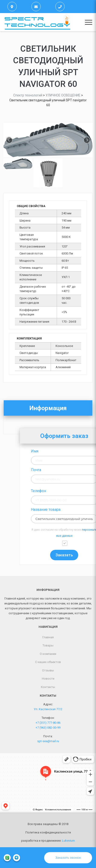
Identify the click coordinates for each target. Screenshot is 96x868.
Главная (48, 637)
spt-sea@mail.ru (48, 741)
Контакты (48, 687)
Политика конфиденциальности (48, 832)
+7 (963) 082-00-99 (48, 728)
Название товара (70, 510)
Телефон (63, 491)
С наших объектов (48, 662)
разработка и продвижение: (48, 841)
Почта (60, 470)
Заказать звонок (68, 857)
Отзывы (48, 670)
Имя (59, 451)
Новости (48, 679)
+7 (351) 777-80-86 (48, 723)
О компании (48, 654)
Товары (48, 645)
